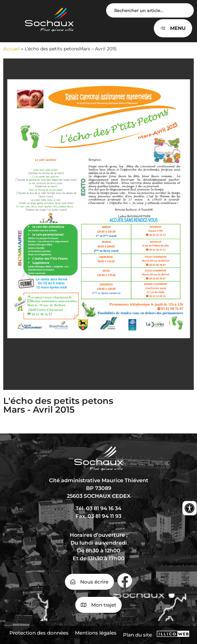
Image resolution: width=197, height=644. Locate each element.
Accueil (12, 49)
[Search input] (150, 10)
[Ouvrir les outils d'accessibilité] (190, 508)
